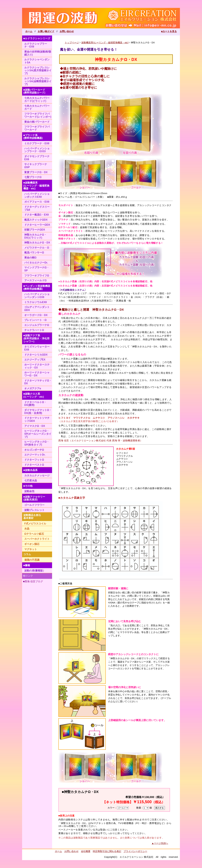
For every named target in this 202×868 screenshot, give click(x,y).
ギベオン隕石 (32, 544)
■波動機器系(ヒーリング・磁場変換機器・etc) (36, 186)
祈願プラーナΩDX (35, 230)
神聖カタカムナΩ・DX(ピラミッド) (35, 236)
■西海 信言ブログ (33, 581)
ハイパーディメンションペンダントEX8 (37, 296)
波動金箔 (29, 491)
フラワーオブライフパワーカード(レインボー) (38, 115)
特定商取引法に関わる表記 (107, 851)
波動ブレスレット (34, 510)
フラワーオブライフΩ (37, 276)
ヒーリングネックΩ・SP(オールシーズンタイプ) (38, 434)
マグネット (31, 549)
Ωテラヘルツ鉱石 (34, 534)
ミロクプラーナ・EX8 (37, 143)
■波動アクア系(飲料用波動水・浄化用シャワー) (36, 338)
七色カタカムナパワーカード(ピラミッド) (37, 99)
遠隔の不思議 (32, 560)
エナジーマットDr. (35, 455)
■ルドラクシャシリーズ (37, 38)
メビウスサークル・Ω (37, 248)
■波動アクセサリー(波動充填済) (34, 498)
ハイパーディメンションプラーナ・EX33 (37, 150)
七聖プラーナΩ (33, 177)
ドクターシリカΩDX (36, 355)
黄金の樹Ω (30, 258)
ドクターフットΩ (34, 460)
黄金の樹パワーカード (37, 122)
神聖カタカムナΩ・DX (37, 243)
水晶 (27, 529)
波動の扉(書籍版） (35, 571)
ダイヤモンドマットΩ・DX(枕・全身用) (38, 412)
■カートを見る (169, 31)
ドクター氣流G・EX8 (37, 215)
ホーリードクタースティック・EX (37, 366)
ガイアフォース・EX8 (37, 202)
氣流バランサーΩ (34, 253)
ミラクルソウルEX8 (36, 302)
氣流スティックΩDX (36, 220)
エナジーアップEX (35, 360)
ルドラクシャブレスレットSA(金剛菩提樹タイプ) (38, 81)
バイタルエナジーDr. (36, 263)
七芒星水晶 (31, 481)
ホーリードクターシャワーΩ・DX (37, 374)
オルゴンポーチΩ (34, 450)
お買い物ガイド (46, 31)
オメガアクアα (33, 388)
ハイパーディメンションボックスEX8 (37, 195)
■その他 (28, 486)
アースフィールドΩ (35, 280)
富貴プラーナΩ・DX (36, 172)
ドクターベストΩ (34, 465)
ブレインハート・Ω (35, 320)
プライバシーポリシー (135, 851)
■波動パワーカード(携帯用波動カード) (34, 91)
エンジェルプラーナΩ (37, 325)
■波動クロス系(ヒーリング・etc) (34, 395)
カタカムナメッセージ (37, 475)
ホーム (29, 31)
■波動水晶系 (30, 470)
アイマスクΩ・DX (35, 426)
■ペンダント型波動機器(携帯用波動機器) (37, 287)
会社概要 (86, 851)
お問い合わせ (67, 31)
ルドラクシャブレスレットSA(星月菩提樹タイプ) (38, 70)
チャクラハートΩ (34, 330)
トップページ (72, 43)
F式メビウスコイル (35, 524)
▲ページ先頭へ (160, 843)
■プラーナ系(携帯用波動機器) (33, 137)
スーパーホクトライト (37, 539)
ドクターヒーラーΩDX (37, 225)
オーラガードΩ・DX (36, 315)
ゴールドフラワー (34, 505)
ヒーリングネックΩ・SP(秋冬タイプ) (37, 443)
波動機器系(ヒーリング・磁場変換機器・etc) (105, 43)
